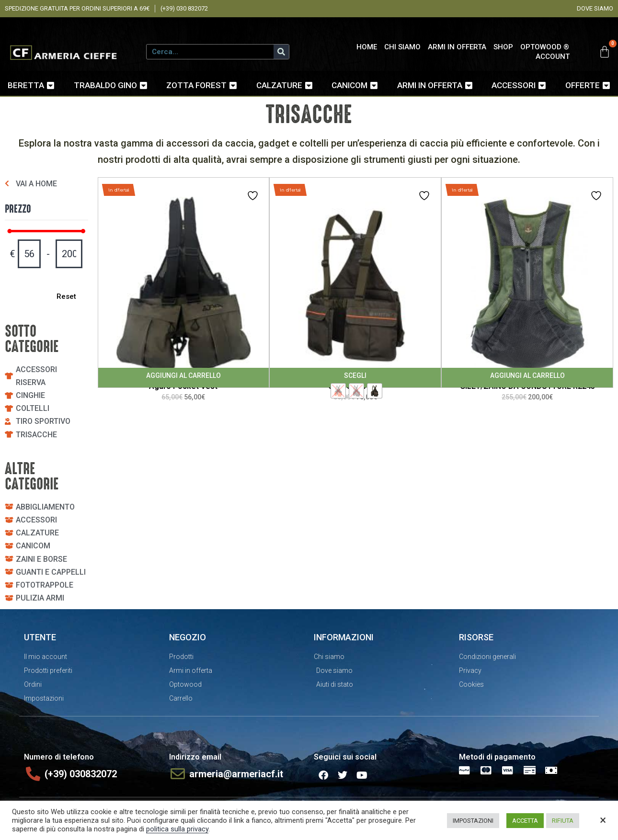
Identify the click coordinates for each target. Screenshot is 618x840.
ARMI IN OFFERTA (457, 47)
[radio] (338, 391)
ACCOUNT (553, 57)
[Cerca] (281, 52)
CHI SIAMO (402, 47)
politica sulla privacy (177, 829)
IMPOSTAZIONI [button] (473, 821)
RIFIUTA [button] (563, 821)
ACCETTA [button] (525, 821)
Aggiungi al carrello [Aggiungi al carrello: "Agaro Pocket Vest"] (183, 375)
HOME (367, 47)
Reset (64, 296)
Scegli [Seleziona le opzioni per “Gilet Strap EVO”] (355, 375)
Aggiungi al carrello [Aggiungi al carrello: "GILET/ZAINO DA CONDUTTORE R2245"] (527, 375)
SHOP (503, 47)
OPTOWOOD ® (545, 47)
